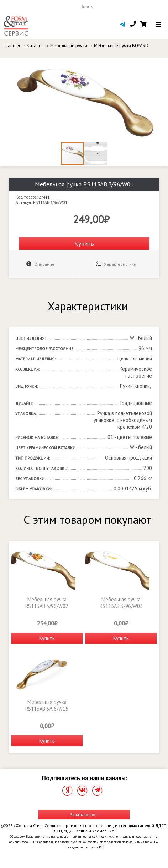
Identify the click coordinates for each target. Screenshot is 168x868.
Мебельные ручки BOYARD (121, 46)
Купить (84, 243)
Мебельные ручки (69, 46)
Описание (40, 264)
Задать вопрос (84, 815)
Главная (12, 46)
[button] (162, 64)
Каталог (35, 46)
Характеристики (116, 264)
